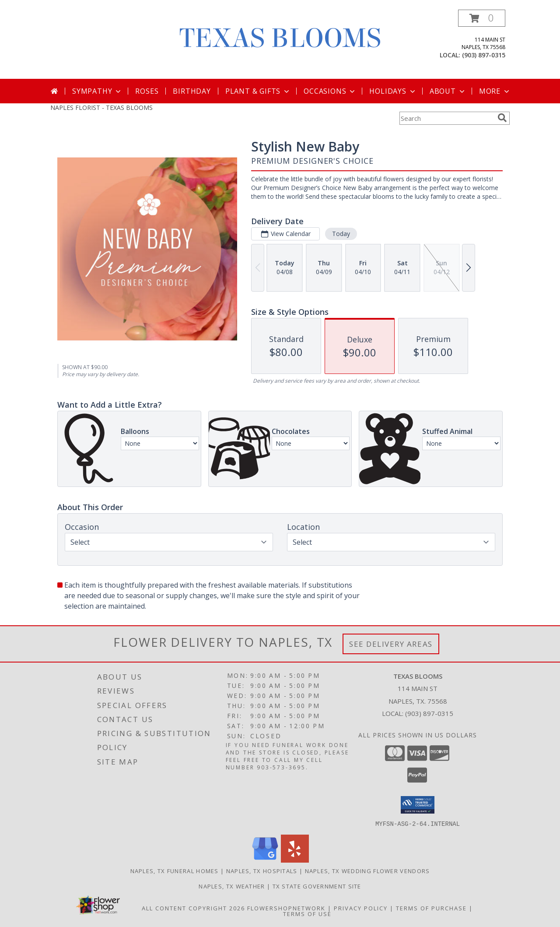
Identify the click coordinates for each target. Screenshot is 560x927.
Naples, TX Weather (232, 886)
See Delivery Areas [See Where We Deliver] (391, 644)
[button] (482, 18)
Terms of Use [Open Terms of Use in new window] (307, 913)
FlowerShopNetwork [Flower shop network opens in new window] (286, 908)
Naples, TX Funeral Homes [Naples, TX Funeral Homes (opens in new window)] (175, 871)
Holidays (393, 91)
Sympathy (97, 91)
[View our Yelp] (295, 860)
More (495, 91)
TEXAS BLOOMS (280, 38)
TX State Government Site (317, 886)
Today (341, 234)
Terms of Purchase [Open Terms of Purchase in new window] (431, 908)
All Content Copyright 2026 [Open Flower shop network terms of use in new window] (193, 908)
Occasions (330, 91)
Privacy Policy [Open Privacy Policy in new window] (361, 908)
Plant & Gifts (258, 91)
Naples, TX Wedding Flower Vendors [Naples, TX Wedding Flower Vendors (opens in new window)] (367, 871)
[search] (502, 118)
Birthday (192, 91)
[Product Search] (447, 118)
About (448, 91)
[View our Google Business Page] (265, 860)
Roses (147, 91)
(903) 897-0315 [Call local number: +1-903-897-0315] (484, 55)
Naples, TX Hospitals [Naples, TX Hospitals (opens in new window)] (262, 871)
